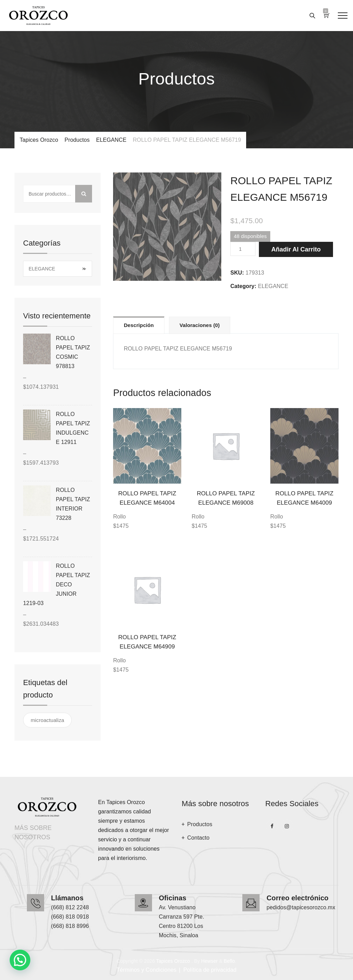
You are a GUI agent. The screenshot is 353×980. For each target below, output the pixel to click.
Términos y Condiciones (147, 970)
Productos (200, 824)
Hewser (209, 961)
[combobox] (58, 269)
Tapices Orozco (173, 961)
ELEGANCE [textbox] (57, 269)
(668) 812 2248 (70, 907)
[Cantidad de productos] (243, 249)
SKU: (237, 273)
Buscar (84, 194)
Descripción (139, 325)
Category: (243, 286)
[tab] (139, 325)
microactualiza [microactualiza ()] (47, 720)
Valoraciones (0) (200, 325)
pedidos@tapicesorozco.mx (301, 907)
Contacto (198, 838)
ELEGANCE (273, 286)
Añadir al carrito (296, 249)
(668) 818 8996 (70, 926)
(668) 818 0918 (70, 917)
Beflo (229, 961)
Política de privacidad (210, 970)
